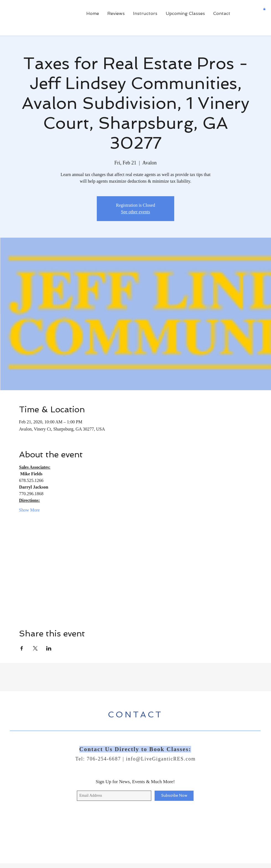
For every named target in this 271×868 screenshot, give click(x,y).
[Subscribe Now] (174, 796)
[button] (264, 9)
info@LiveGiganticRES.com (161, 759)
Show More (29, 510)
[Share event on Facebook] (22, 648)
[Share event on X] (35, 648)
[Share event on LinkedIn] (49, 648)
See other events (136, 212)
